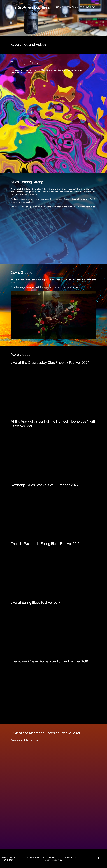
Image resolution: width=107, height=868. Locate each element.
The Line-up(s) (88, 7)
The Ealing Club (32, 857)
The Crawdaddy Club (52, 857)
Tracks (72, 7)
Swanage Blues (71, 857)
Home (60, 7)
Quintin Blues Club (53, 860)
